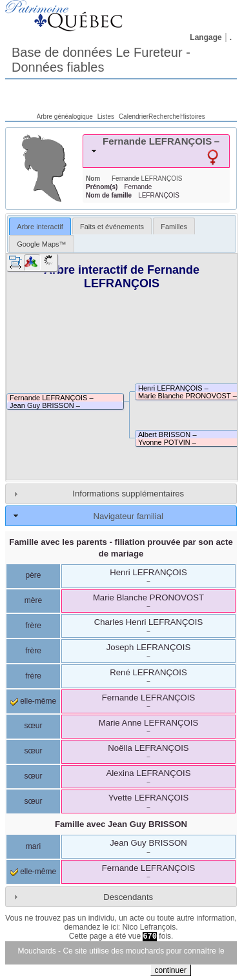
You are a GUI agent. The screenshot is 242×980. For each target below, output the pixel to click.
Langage (206, 37)
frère (33, 626)
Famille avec (121, 824)
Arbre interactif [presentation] (40, 227)
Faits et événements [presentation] (112, 227)
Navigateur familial (128, 516)
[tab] (156, 151)
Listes (106, 117)
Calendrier (134, 117)
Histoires (193, 117)
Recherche (164, 117)
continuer (171, 970)
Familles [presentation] (174, 227)
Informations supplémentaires (128, 494)
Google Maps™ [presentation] (41, 244)
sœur (34, 726)
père (33, 575)
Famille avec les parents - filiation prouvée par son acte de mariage (121, 547)
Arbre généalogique (65, 117)
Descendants (128, 897)
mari (33, 846)
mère (33, 600)
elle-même (33, 701)
